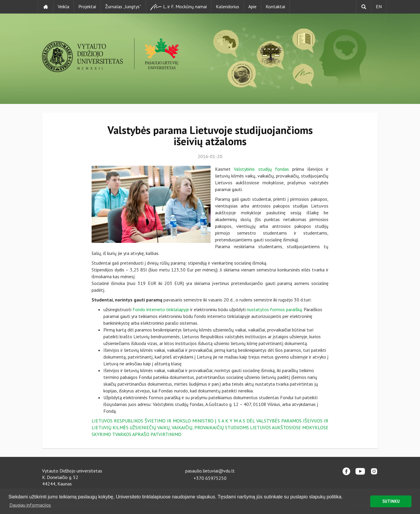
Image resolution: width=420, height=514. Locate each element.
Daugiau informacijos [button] (30, 505)
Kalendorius (228, 6)
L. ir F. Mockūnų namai (179, 7)
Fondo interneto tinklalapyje (161, 309)
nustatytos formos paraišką (274, 309)
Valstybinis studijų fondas (261, 169)
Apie (252, 6)
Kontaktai (275, 6)
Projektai (87, 6)
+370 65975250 (210, 478)
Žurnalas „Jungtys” (123, 6)
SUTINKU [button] (391, 501)
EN (379, 6)
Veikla (63, 6)
